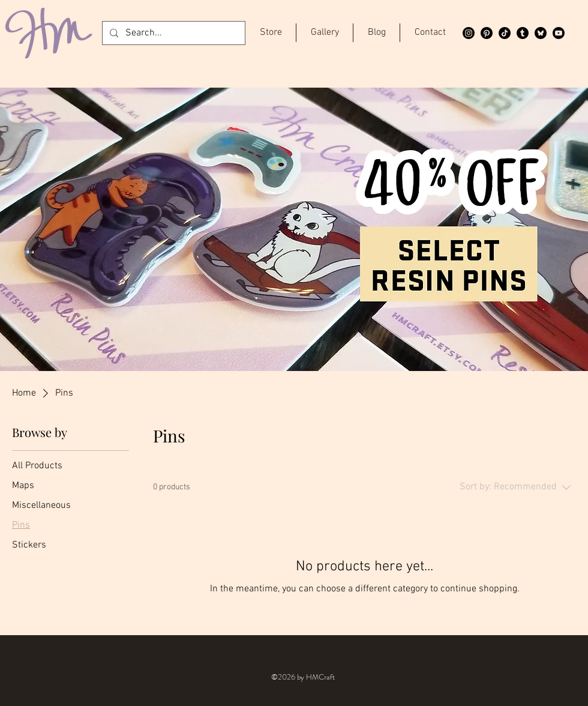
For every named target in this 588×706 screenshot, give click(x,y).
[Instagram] (469, 33)
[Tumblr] (523, 33)
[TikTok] (505, 33)
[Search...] (172, 33)
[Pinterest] (487, 33)
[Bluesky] (541, 33)
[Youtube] (559, 33)
